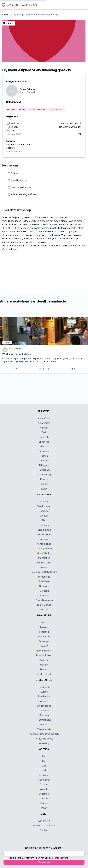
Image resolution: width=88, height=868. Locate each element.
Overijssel (44, 660)
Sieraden (44, 591)
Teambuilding (44, 720)
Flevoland (44, 627)
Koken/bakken (44, 548)
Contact (44, 830)
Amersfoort (44, 418)
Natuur (44, 567)
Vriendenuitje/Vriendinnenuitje (44, 734)
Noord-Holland (44, 655)
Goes (9, 152)
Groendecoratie (44, 534)
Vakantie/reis (44, 729)
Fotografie (44, 525)
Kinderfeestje (44, 706)
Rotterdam (44, 470)
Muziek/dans (44, 563)
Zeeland (18, 152)
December (44, 794)
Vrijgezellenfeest (44, 739)
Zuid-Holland (44, 674)
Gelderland (44, 637)
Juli (44, 770)
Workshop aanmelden (44, 825)
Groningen (44, 451)
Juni (44, 766)
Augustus (44, 775)
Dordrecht (44, 437)
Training (44, 725)
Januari (44, 798)
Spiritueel (44, 595)
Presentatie (44, 577)
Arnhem (44, 428)
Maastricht (44, 460)
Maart (44, 808)
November (44, 789)
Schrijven (44, 586)
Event (5, 15)
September (44, 780)
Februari (44, 803)
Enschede (44, 442)
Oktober (44, 784)
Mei (44, 761)
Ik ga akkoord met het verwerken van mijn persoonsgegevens (38, 858)
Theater (44, 610)
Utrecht (44, 479)
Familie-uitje (44, 696)
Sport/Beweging (44, 600)
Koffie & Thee (44, 544)
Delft (44, 432)
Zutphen (44, 484)
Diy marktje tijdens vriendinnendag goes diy (35, 15)
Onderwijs (44, 710)
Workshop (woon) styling (17, 354)
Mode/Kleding (44, 553)
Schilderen (44, 581)
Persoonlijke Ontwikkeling (44, 572)
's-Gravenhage (44, 475)
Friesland (44, 632)
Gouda (44, 446)
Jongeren (44, 701)
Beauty (44, 502)
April (44, 756)
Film (44, 520)
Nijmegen (44, 465)
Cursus (44, 692)
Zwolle (44, 489)
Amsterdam (44, 423)
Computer (44, 511)
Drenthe (44, 622)
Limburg (44, 646)
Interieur (44, 539)
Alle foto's (8, 23)
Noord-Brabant (44, 651)
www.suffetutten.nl (71, 123)
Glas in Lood (44, 530)
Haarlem (44, 456)
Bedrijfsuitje (44, 687)
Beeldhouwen (44, 506)
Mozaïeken (44, 558)
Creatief (44, 516)
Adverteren (44, 821)
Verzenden (44, 862)
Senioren (44, 715)
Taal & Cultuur (44, 605)
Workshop (44, 743)
